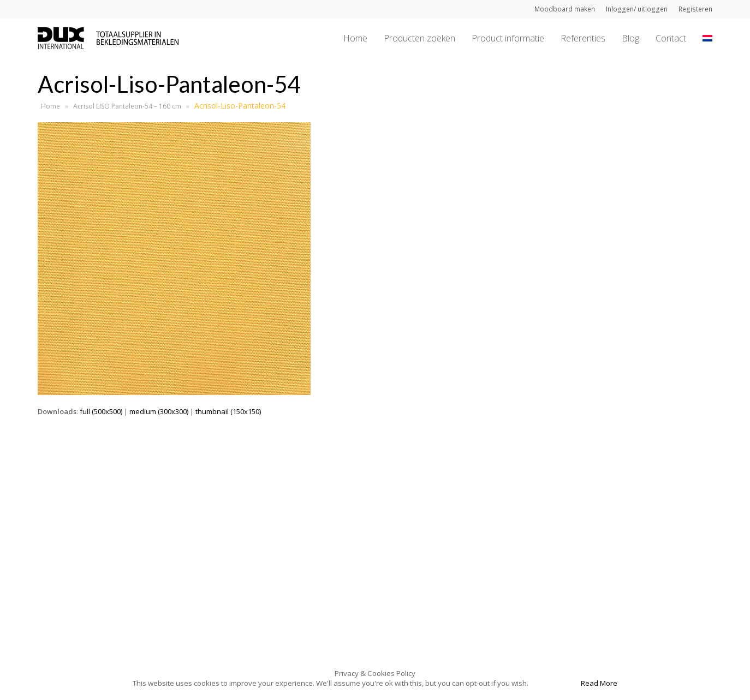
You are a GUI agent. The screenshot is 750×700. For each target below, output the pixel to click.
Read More (599, 683)
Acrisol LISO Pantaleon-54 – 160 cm (127, 106)
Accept (554, 683)
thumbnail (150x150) (228, 411)
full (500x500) (101, 411)
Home (50, 106)
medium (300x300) (159, 411)
